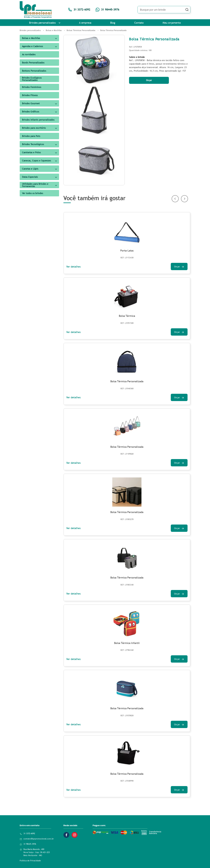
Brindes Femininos (32, 87)
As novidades (29, 54)
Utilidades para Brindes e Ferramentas (35, 185)
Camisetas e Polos (31, 152)
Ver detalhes (73, 267)
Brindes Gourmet (31, 103)
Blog (113, 23)
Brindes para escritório (34, 128)
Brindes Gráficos (31, 112)
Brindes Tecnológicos (33, 144)
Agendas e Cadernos (32, 46)
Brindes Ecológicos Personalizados (32, 79)
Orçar (149, 80)
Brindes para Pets (31, 136)
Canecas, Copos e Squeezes (36, 161)
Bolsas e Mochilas (31, 38)
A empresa (85, 23)
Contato (139, 23)
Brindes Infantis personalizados (38, 120)
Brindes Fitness (30, 95)
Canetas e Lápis (30, 169)
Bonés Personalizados (33, 63)
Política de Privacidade (30, 861)
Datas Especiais (30, 177)
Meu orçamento (172, 23)
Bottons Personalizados (34, 71)
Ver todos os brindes (33, 193)
